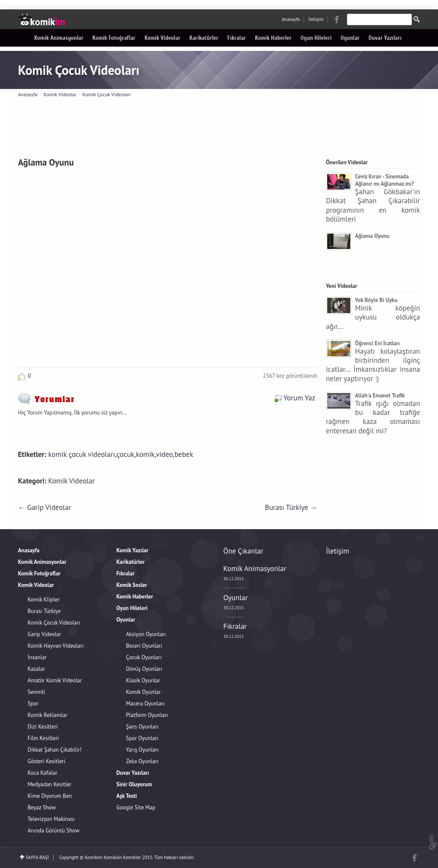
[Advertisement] (219, 125)
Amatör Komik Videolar (55, 680)
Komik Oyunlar (144, 692)
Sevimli (37, 692)
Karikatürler (204, 38)
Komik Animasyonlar (59, 38)
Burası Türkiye (44, 611)
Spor (33, 704)
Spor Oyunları (142, 738)
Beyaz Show (42, 807)
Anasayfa (291, 19)
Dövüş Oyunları (144, 669)
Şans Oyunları (142, 727)
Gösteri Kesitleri (47, 761)
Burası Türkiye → (291, 507)
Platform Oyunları (147, 715)
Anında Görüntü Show (54, 831)
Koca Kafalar (43, 773)
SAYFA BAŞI (37, 857)
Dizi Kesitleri (43, 727)
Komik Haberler (273, 38)
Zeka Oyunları (142, 761)
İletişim (316, 19)
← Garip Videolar (44, 507)
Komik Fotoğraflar (114, 38)
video (164, 454)
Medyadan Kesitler (50, 784)
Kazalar (37, 669)
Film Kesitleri (44, 738)
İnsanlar (37, 657)
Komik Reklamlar (48, 715)
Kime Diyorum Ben (50, 796)
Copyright (69, 857)
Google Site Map (136, 807)
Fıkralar (237, 38)
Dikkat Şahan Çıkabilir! (55, 750)
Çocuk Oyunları (144, 657)
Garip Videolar (44, 634)
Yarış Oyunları (143, 750)
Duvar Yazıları (385, 38)
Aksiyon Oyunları (146, 634)
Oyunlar (350, 38)
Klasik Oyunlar (143, 680)
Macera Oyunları (145, 704)
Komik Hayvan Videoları (56, 646)
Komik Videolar (163, 38)
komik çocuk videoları (82, 454)
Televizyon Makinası (51, 819)
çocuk (126, 454)
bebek (184, 454)
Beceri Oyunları (144, 646)
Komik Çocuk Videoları (79, 70)
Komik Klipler (44, 600)
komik (145, 454)
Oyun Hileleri (316, 38)
